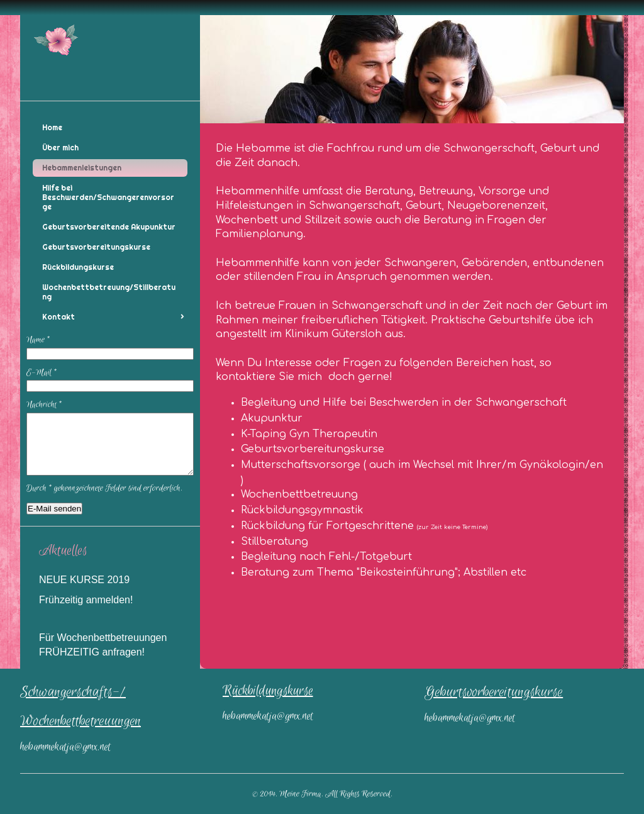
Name (38, 340)
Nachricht (44, 405)
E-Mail (42, 373)
